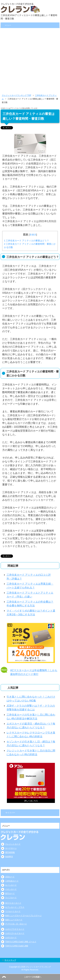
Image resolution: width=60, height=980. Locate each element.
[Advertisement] (30, 60)
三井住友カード (12, 881)
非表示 (33, 235)
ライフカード (11, 898)
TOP (16, 95)
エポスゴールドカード (15, 933)
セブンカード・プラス (15, 907)
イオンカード (11, 889)
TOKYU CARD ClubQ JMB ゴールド (21, 942)
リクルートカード (13, 911)
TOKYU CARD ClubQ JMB (17, 946)
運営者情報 (10, 852)
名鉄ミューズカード (14, 920)
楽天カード (10, 893)
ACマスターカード (13, 903)
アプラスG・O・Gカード (16, 924)
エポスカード (11, 938)
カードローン (11, 848)
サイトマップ (10, 960)
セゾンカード (11, 885)
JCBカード (10, 877)
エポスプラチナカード (15, 929)
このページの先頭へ (33, 977)
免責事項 (9, 857)
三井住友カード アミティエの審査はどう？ (27, 241)
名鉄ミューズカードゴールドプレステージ (23, 916)
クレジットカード (13, 844)
